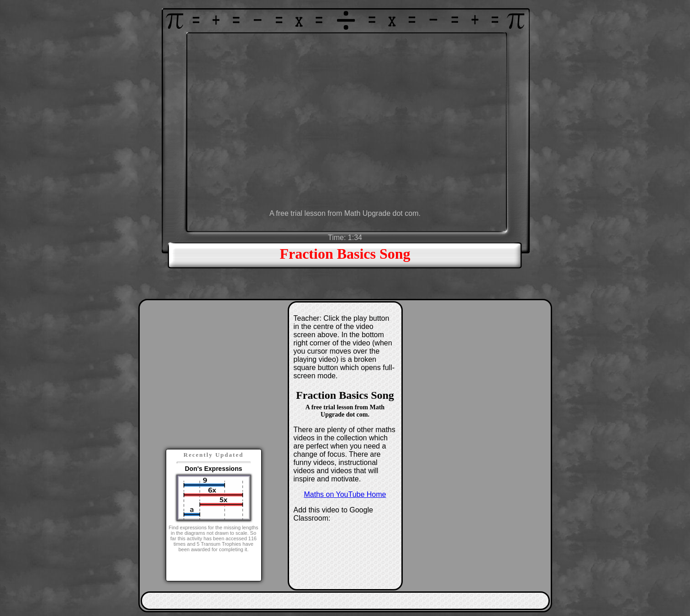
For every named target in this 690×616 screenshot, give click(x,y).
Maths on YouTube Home (345, 494)
